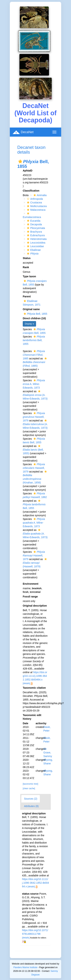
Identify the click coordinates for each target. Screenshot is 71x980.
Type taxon (29, 276)
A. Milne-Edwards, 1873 (34, 384)
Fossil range (30, 597)
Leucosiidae (35, 246)
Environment (31, 584)
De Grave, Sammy (48, 753)
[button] (20, 161)
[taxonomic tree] (30, 784)
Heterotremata (36, 239)
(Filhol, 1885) (35, 362)
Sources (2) (31, 799)
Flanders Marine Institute (25, 967)
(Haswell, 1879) (35, 563)
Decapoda (34, 224)
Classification (31, 191)
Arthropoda (34, 199)
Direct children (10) (34, 318)
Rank (26, 267)
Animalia (40, 195)
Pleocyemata (35, 228)
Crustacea (34, 202)
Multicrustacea (36, 206)
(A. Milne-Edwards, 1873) (35, 395)
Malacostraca (36, 210)
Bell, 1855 (35, 314)
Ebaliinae (33, 250)
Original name (31, 309)
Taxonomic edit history (32, 717)
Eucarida (33, 221)
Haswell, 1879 (34, 417)
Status (27, 258)
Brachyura (34, 232)
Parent (27, 296)
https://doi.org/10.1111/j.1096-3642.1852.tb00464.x (35, 676)
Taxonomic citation (34, 688)
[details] (26, 683)
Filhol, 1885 (34, 355)
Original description (35, 606)
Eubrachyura (35, 235)
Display (29, 324)
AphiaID (28, 171)
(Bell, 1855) (33, 450)
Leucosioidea (36, 243)
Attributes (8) (31, 806)
